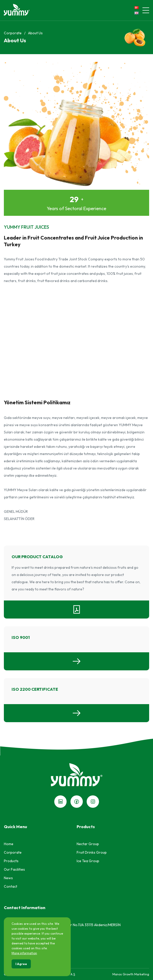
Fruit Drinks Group (92, 852)
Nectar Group (88, 844)
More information (24, 953)
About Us (35, 33)
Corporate (13, 33)
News (8, 878)
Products (11, 861)
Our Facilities (14, 869)
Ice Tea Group (88, 861)
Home (9, 844)
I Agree (21, 964)
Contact (11, 886)
